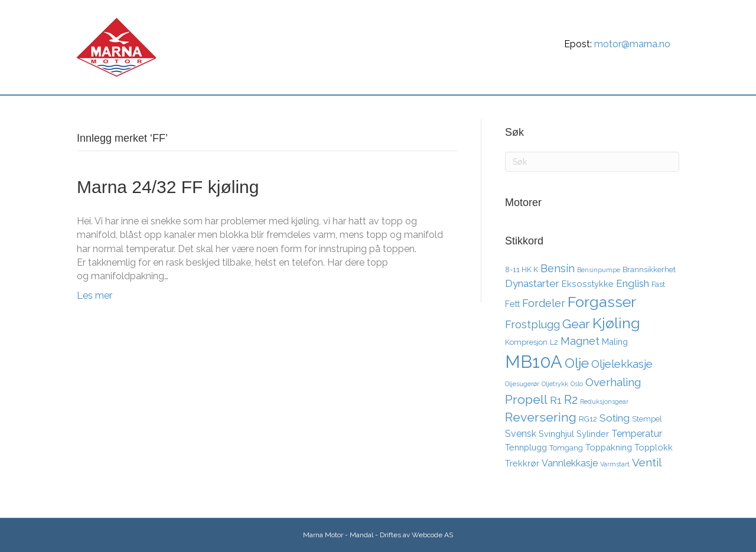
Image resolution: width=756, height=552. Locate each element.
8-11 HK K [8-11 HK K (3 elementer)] (522, 270)
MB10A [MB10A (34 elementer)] (534, 362)
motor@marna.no (632, 44)
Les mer (94, 295)
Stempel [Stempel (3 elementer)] (647, 419)
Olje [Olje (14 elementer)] (577, 363)
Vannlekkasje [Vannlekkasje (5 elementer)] (570, 463)
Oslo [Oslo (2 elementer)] (577, 384)
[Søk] (669, 109)
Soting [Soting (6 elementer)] (615, 418)
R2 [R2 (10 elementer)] (571, 400)
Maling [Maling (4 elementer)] (615, 342)
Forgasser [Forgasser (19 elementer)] (602, 302)
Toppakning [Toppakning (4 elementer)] (609, 447)
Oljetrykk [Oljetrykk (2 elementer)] (555, 384)
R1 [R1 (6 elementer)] (556, 400)
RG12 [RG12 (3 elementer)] (588, 419)
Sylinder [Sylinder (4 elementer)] (593, 434)
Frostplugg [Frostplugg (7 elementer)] (532, 324)
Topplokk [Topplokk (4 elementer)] (654, 447)
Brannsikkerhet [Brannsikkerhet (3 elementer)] (649, 270)
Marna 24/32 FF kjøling (168, 187)
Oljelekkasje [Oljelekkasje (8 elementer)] (622, 364)
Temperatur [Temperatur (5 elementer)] (637, 434)
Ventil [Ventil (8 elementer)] (647, 462)
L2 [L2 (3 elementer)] (554, 342)
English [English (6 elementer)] (633, 283)
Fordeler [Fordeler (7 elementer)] (544, 303)
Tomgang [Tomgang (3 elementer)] (566, 448)
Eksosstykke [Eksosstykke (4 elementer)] (588, 284)
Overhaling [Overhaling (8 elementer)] (613, 382)
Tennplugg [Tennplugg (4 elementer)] (526, 447)
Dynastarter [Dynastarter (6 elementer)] (532, 283)
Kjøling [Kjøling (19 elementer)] (616, 323)
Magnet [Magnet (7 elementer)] (580, 341)
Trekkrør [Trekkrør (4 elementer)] (522, 463)
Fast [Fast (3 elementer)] (658, 284)
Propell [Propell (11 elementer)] (526, 399)
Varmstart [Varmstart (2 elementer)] (615, 464)
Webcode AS (432, 535)
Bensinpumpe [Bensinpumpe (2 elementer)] (599, 270)
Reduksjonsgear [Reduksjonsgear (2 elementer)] (604, 401)
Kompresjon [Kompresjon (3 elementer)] (526, 342)
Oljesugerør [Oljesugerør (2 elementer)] (522, 384)
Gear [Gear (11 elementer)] (576, 324)
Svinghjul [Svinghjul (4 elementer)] (556, 434)
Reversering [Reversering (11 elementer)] (541, 417)
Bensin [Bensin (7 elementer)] (558, 268)
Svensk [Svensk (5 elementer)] (521, 434)
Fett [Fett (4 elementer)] (512, 304)
